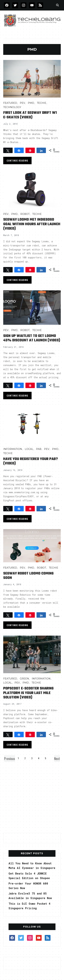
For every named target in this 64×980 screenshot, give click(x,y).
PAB (39, 449)
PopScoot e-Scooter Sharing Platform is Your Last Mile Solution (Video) (28, 693)
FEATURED (10, 103)
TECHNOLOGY (12, 107)
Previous (10, 759)
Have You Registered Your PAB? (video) (31, 461)
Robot (25, 214)
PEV (22, 103)
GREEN (24, 679)
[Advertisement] (32, 796)
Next (57, 759)
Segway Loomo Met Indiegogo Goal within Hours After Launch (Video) (32, 224)
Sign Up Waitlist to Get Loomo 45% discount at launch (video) (32, 338)
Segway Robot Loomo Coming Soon (28, 576)
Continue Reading (17, 160)
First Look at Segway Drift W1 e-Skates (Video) (30, 115)
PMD (31, 103)
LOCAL (29, 449)
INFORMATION (13, 449)
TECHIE (42, 103)
